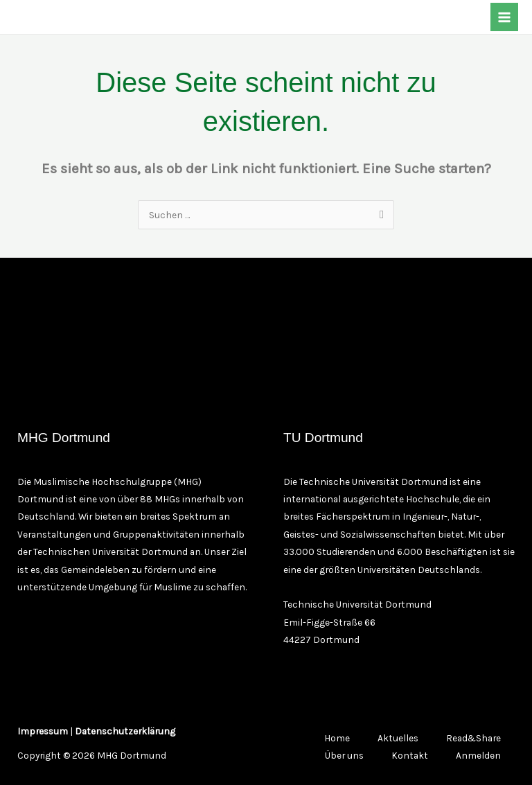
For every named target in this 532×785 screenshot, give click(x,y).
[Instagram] (59, 18)
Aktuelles (398, 738)
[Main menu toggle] (505, 17)
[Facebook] (35, 18)
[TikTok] (82, 18)
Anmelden (478, 755)
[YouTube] (106, 18)
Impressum (43, 731)
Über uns (344, 755)
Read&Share (473, 738)
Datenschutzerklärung (125, 731)
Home (337, 738)
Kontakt (410, 755)
